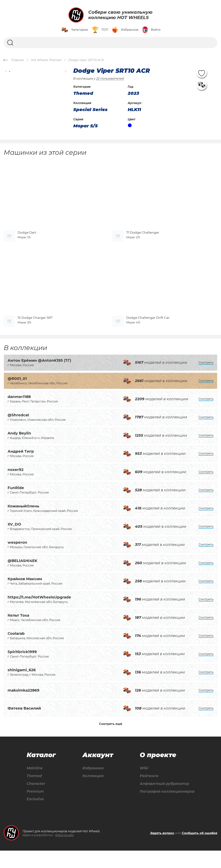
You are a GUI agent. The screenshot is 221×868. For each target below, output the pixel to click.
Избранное (92, 785)
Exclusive (35, 816)
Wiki (142, 785)
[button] (6, 72)
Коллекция (92, 793)
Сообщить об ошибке (200, 851)
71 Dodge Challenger (143, 241)
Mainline (34, 785)
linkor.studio (65, 853)
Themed (34, 793)
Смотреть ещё (111, 740)
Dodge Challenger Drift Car (148, 334)
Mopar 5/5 (86, 126)
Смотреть (206, 379)
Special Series (90, 110)
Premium (35, 808)
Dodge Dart (27, 241)
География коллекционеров (166, 808)
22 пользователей (110, 79)
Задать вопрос (162, 851)
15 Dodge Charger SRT (35, 334)
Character (36, 801)
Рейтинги (148, 793)
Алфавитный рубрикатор (164, 801)
